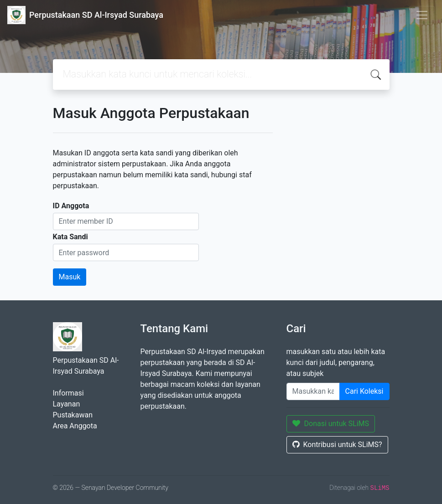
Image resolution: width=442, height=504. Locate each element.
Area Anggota (75, 426)
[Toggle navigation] (422, 15)
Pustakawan (73, 415)
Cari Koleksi (364, 391)
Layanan (67, 404)
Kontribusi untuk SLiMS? (337, 445)
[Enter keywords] (313, 391)
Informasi (68, 393)
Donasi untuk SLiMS (331, 424)
